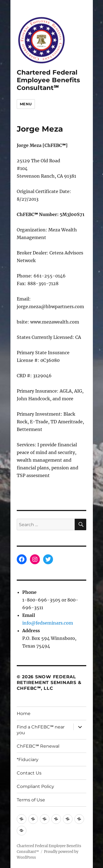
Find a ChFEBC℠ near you (41, 730)
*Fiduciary (28, 760)
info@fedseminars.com (48, 623)
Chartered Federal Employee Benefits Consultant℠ (48, 80)
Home (24, 714)
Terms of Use (31, 800)
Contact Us (29, 773)
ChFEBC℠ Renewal (38, 746)
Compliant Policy (35, 786)
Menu (26, 104)
